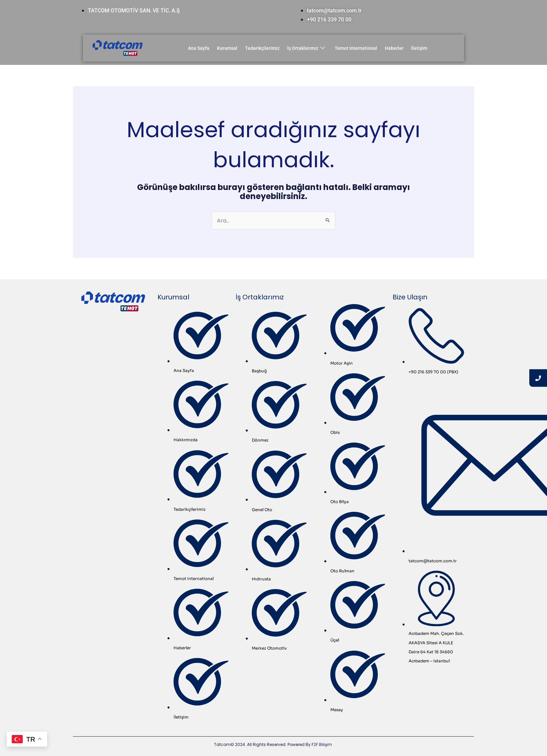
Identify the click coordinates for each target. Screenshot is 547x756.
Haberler (394, 48)
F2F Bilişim (322, 744)
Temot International (356, 48)
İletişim (419, 48)
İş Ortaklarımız (306, 48)
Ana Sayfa (199, 48)
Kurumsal (227, 48)
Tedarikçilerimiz (262, 48)
